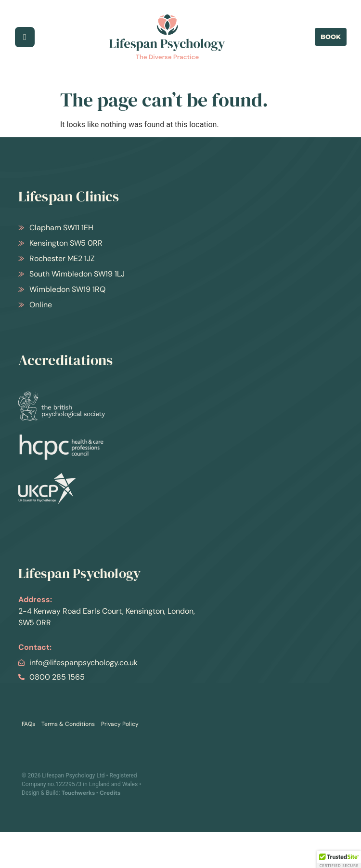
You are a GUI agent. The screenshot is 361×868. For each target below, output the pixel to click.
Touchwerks (78, 793)
